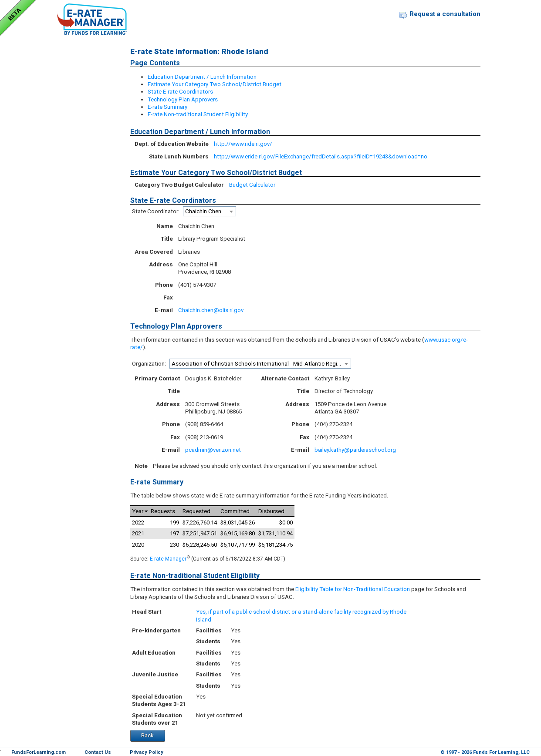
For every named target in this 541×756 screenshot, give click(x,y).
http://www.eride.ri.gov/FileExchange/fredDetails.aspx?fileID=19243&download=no (321, 156)
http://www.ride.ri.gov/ (243, 144)
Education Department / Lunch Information (202, 77)
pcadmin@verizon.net (213, 450)
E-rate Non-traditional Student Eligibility (198, 114)
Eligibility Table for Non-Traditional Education (353, 589)
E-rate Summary (167, 107)
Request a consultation (445, 14)
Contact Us (98, 752)
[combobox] (210, 211)
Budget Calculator (252, 185)
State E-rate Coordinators (180, 92)
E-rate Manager (168, 559)
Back (147, 735)
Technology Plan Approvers (183, 99)
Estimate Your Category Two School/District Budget (215, 84)
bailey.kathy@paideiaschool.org (355, 450)
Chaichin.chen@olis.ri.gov (211, 310)
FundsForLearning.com (39, 752)
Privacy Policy (147, 752)
